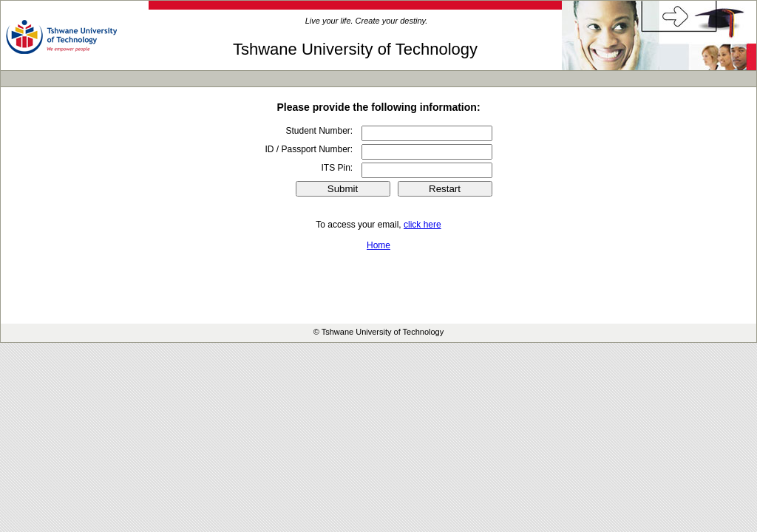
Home (378, 245)
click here (422, 225)
